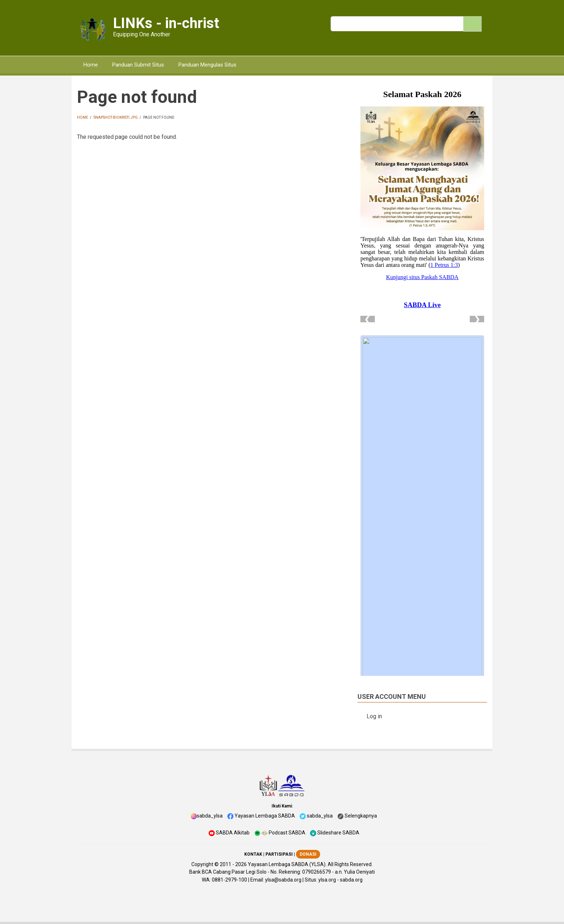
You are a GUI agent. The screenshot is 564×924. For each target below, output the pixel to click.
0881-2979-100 (229, 880)
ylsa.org (327, 880)
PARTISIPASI (279, 854)
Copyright (202, 864)
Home (83, 117)
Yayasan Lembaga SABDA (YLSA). (287, 864)
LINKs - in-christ (166, 23)
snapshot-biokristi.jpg (116, 117)
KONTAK (253, 854)
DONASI (308, 854)
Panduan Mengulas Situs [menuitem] (207, 65)
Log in (374, 716)
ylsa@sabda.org (283, 880)
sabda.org (351, 880)
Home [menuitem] (91, 65)
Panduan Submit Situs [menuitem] (138, 65)
